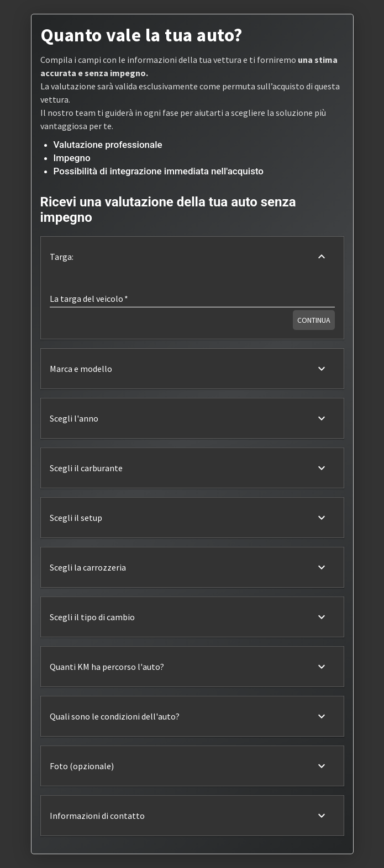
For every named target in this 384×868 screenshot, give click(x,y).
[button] (192, 257)
